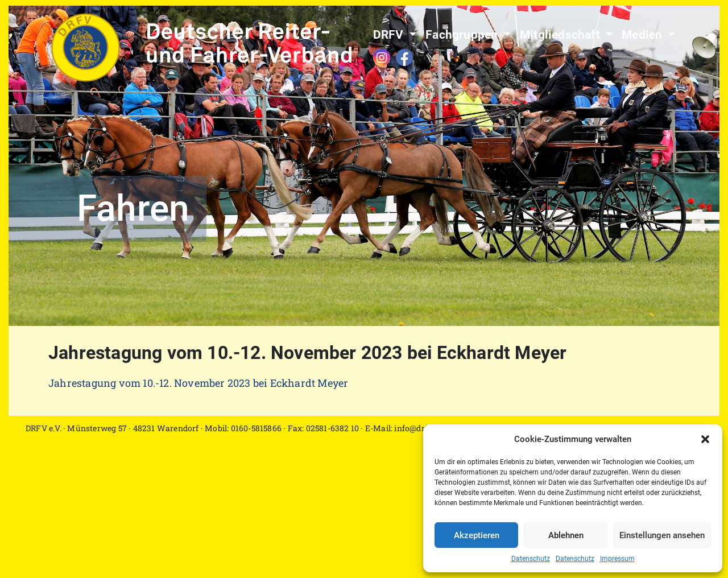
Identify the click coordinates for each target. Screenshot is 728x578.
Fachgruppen (463, 35)
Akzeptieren (477, 535)
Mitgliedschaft (561, 35)
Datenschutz (531, 559)
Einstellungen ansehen (662, 535)
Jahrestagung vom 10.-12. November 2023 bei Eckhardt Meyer (198, 383)
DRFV (390, 35)
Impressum (617, 559)
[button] (705, 439)
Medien (643, 35)
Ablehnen (566, 535)
